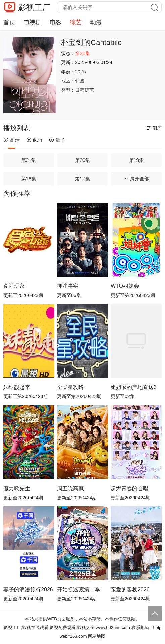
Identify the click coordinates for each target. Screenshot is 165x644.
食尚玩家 (14, 286)
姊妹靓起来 (17, 387)
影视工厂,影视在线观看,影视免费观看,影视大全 (49, 627)
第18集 (29, 179)
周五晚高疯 (70, 488)
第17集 (82, 179)
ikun (34, 140)
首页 (9, 22)
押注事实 (68, 286)
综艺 (76, 22)
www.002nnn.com (113, 627)
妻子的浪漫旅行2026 (28, 590)
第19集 (136, 160)
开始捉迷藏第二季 (78, 590)
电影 (56, 22)
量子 (57, 140)
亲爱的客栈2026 (130, 590)
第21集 (29, 160)
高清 (12, 140)
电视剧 (33, 22)
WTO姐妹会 (125, 286)
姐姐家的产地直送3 (134, 387)
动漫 (96, 22)
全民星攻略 (70, 387)
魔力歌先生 (17, 488)
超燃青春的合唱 (129, 488)
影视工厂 (34, 8)
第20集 (82, 160)
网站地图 (97, 636)
